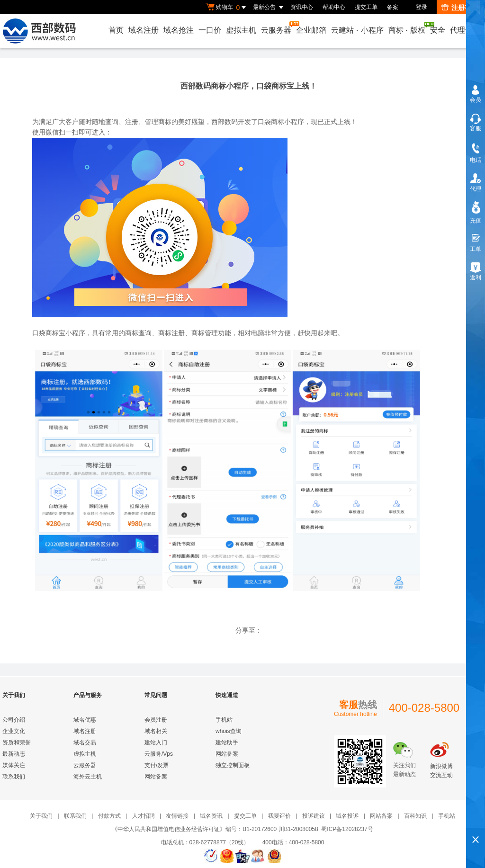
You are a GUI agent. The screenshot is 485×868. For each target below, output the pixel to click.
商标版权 (407, 28)
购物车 (227, 8)
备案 (393, 7)
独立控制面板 (233, 765)
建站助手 (227, 743)
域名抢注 (179, 30)
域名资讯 (211, 816)
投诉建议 (314, 816)
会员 (476, 100)
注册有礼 (460, 8)
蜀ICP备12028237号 (347, 829)
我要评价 (279, 816)
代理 (476, 189)
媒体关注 (14, 765)
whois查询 (229, 731)
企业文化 (14, 731)
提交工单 (366, 7)
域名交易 (85, 743)
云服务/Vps (159, 754)
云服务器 (277, 28)
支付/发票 (157, 765)
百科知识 (415, 816)
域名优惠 (85, 720)
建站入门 (156, 743)
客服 (476, 128)
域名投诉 (347, 816)
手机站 (224, 720)
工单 (476, 249)
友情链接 (177, 816)
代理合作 (465, 30)
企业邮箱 (311, 30)
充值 (476, 221)
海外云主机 (88, 777)
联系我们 (14, 777)
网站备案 (156, 777)
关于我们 (41, 816)
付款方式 (109, 816)
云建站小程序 (357, 30)
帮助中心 (334, 7)
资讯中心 (302, 7)
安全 (438, 30)
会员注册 (156, 720)
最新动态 (14, 754)
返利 (476, 277)
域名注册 (144, 30)
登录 (422, 7)
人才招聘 (144, 816)
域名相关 (156, 731)
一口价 (210, 30)
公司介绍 (14, 720)
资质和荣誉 (17, 743)
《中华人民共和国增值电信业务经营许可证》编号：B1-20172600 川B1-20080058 (215, 829)
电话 (476, 160)
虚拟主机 (241, 30)
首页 (116, 30)
